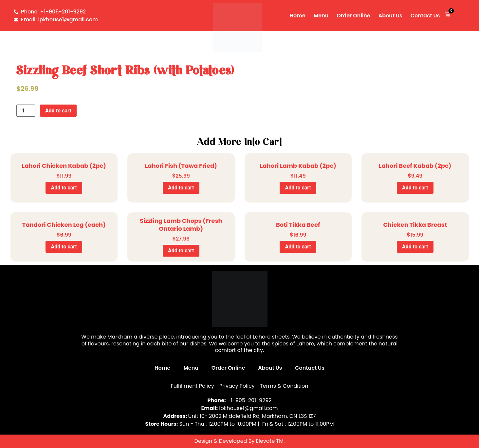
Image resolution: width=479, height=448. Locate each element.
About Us (390, 16)
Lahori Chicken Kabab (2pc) (64, 166)
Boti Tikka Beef (298, 225)
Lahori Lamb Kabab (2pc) (298, 166)
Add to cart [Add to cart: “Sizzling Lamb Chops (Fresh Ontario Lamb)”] (181, 251)
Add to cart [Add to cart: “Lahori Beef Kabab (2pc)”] (415, 188)
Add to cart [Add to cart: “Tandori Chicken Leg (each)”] (64, 247)
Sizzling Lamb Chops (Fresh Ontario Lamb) (181, 225)
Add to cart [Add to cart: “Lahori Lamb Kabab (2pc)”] (298, 188)
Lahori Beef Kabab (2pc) (415, 166)
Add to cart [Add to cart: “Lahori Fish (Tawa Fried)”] (181, 188)
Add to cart (58, 111)
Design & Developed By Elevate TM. (240, 441)
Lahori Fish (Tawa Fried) (181, 166)
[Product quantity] (26, 111)
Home (298, 16)
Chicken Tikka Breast (415, 225)
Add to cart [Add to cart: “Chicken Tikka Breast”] (415, 247)
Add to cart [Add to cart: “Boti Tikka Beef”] (298, 247)
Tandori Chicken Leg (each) (64, 225)
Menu (321, 16)
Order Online (353, 16)
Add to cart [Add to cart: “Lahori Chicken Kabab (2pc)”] (64, 188)
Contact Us (425, 16)
